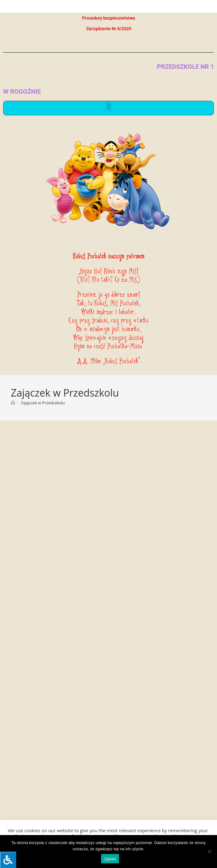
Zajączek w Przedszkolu (43, 403)
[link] (4, 786)
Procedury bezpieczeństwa (109, 18)
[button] (108, 106)
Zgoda (110, 859)
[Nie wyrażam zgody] (209, 852)
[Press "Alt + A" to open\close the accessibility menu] (8, 860)
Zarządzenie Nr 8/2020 (109, 29)
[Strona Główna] (13, 403)
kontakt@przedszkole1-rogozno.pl (53, 764)
